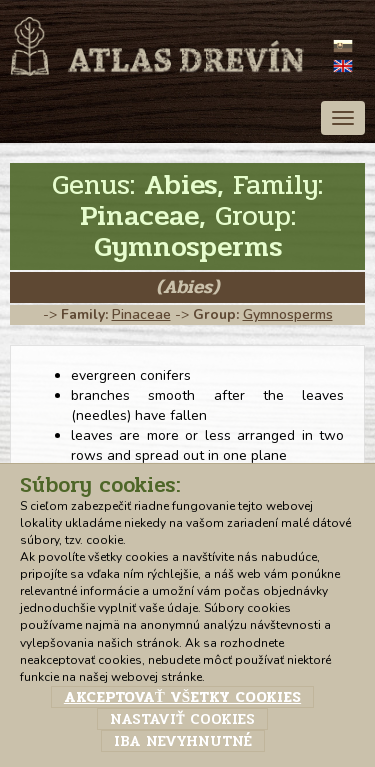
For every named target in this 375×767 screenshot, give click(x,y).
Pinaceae (141, 314)
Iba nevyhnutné (183, 741)
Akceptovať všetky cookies (182, 697)
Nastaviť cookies (182, 719)
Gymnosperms (288, 314)
